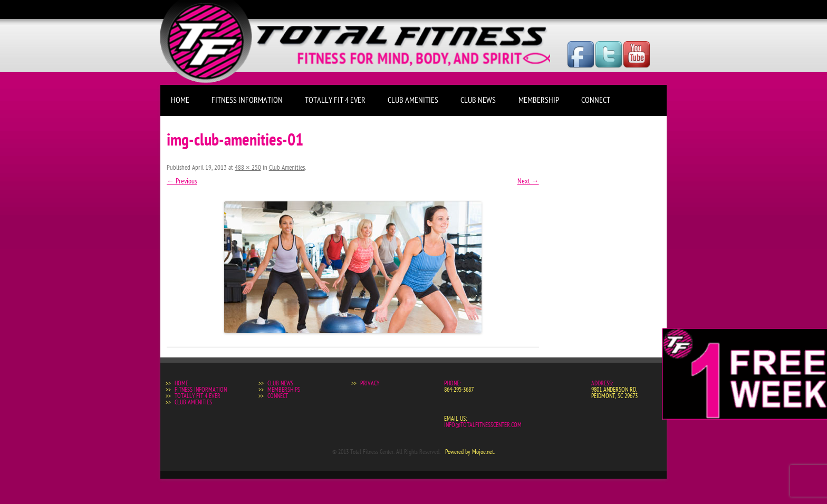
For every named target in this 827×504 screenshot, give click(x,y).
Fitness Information (247, 100)
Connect (596, 100)
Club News (478, 100)
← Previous (182, 181)
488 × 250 (248, 168)
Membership (539, 100)
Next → (528, 181)
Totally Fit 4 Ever (335, 100)
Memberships (284, 390)
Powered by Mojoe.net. (470, 452)
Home (180, 100)
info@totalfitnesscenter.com (483, 425)
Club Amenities (413, 100)
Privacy (370, 383)
